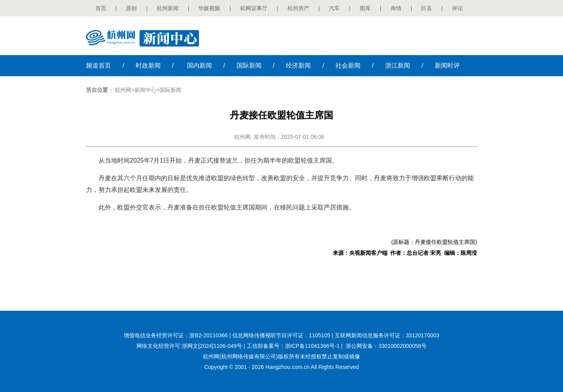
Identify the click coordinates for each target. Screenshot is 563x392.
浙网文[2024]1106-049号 (212, 346)
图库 (365, 8)
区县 (427, 8)
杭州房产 (298, 8)
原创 (131, 8)
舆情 (396, 8)
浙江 (398, 65)
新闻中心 (145, 90)
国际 (249, 65)
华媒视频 (209, 8)
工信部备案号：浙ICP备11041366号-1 (293, 346)
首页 (101, 8)
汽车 (334, 8)
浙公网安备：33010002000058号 (386, 346)
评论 (457, 8)
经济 (298, 65)
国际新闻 (170, 90)
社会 (348, 65)
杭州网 (123, 90)
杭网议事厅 (254, 8)
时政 (148, 65)
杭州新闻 (168, 8)
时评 (447, 65)
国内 (199, 65)
